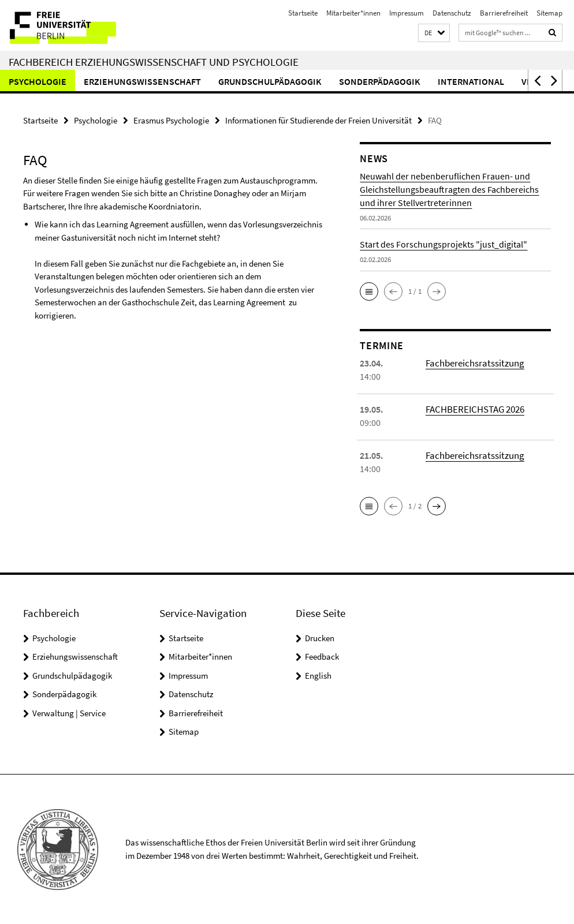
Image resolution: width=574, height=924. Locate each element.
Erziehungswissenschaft (142, 81)
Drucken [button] (320, 637)
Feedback (322, 656)
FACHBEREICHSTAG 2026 (473, 409)
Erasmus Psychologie (171, 120)
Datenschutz (452, 13)
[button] (434, 33)
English (318, 675)
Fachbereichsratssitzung (473, 362)
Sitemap (549, 13)
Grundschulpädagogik (270, 81)
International (471, 81)
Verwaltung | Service (69, 712)
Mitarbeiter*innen (353, 13)
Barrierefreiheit (504, 13)
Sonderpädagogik (380, 81)
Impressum (407, 13)
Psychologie (38, 81)
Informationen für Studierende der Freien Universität (318, 120)
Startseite (303, 13)
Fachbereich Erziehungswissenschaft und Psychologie (154, 62)
